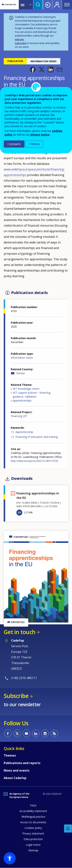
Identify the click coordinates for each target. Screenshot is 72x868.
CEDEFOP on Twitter (17, 733)
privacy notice (40, 135)
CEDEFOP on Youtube (26, 733)
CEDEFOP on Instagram (45, 733)
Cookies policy (33, 828)
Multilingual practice (33, 817)
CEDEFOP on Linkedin (36, 733)
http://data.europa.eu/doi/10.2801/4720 (34, 461)
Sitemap (33, 850)
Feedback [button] (68, 829)
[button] (33, 69)
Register (57, 5)
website (19, 39)
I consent (14, 144)
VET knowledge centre (26, 389)
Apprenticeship (24, 432)
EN (19, 512)
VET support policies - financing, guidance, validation (32, 395)
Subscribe (21, 43)
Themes (10, 755)
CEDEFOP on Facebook (8, 733)
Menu (67, 5)
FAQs (33, 805)
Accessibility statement (33, 811)
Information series (22, 358)
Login (48, 5)
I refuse (35, 144)
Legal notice (33, 845)
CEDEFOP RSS (54, 733)
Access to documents (33, 822)
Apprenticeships (22, 400)
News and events (17, 770)
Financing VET (19, 416)
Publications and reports (22, 763)
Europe (21, 373)
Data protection (33, 839)
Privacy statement (33, 833)
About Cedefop (15, 778)
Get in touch (20, 632)
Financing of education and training (37, 437)
